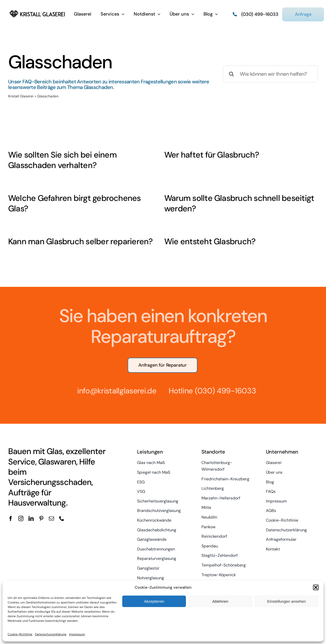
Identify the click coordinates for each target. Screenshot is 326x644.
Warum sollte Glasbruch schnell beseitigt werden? (239, 203)
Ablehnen (220, 601)
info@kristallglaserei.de (114, 391)
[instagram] (21, 519)
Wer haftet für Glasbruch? (212, 155)
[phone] (62, 519)
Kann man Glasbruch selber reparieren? (80, 241)
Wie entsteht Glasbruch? (210, 241)
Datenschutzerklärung (51, 634)
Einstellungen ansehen (287, 601)
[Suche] (231, 74)
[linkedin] (31, 519)
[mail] (51, 519)
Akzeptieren (154, 601)
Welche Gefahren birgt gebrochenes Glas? (74, 203)
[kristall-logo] (37, 10)
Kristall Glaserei (21, 96)
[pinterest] (41, 519)
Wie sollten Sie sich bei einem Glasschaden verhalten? (62, 160)
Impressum (77, 634)
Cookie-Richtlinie (20, 634)
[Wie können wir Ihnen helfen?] (270, 74)
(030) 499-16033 (223, 391)
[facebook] (11, 519)
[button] (316, 587)
